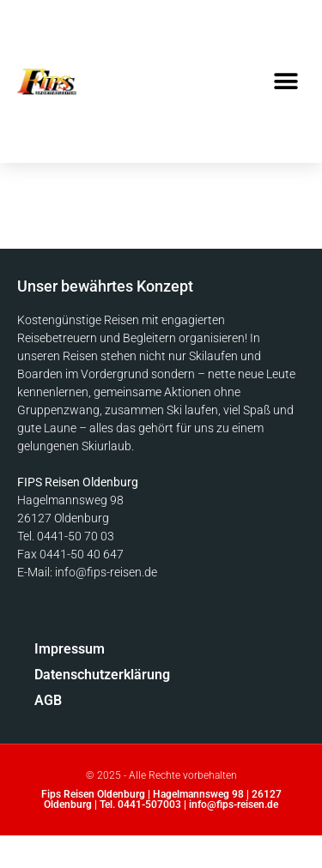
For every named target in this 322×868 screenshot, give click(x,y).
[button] (286, 82)
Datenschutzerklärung (73, 675)
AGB (48, 700)
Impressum (70, 649)
